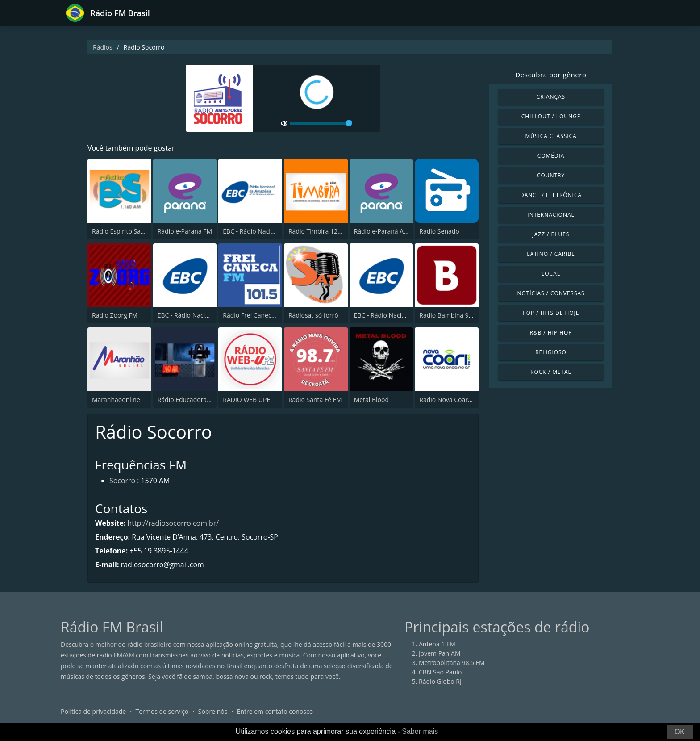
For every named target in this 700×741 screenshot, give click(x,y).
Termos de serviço (162, 712)
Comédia (551, 156)
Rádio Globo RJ (440, 682)
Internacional (551, 215)
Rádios (103, 47)
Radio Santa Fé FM (315, 400)
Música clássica (551, 136)
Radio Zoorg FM (115, 315)
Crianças (551, 97)
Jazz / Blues (551, 234)
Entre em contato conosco (275, 712)
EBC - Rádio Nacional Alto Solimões (208, 315)
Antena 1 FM (437, 644)
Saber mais (420, 731)
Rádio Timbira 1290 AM (322, 231)
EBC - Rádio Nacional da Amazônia (273, 231)
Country (551, 175)
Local (551, 274)
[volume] (321, 123)
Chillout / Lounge (551, 116)
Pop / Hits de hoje (551, 313)
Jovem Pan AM (440, 654)
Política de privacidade (93, 712)
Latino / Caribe (551, 254)
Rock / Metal (551, 372)
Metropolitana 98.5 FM (452, 663)
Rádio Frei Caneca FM (254, 315)
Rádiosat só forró (313, 315)
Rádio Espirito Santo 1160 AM (135, 231)
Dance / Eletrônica (551, 195)
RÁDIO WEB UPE (246, 400)
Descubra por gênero (551, 75)
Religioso (551, 352)
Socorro (122, 481)
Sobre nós (213, 712)
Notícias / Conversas (551, 293)
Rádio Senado (439, 231)
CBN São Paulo (440, 672)
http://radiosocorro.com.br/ (174, 523)
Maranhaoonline (116, 400)
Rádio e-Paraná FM (185, 231)
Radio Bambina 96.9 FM (454, 315)
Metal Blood (371, 400)
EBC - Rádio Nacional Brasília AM (401, 315)
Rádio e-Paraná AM (382, 231)
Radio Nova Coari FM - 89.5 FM (464, 400)
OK (680, 732)
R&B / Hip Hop (551, 333)
